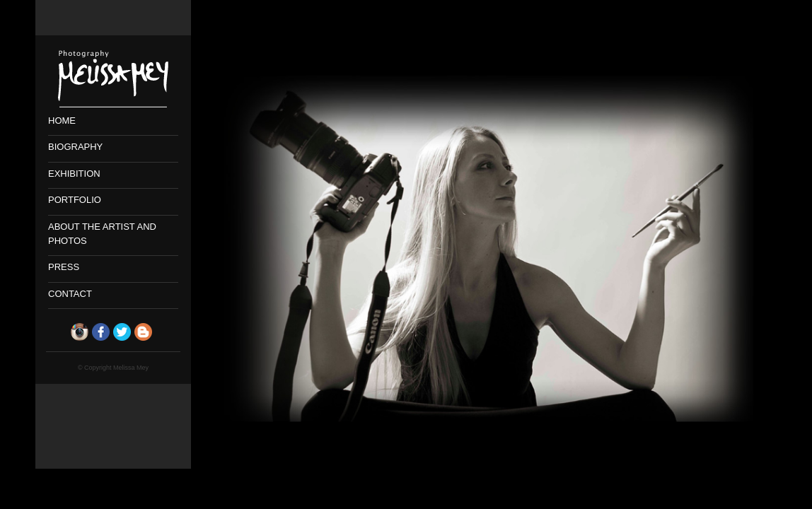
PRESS (64, 267)
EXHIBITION (74, 174)
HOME (62, 121)
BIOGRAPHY (75, 147)
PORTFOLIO (75, 200)
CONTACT (70, 294)
